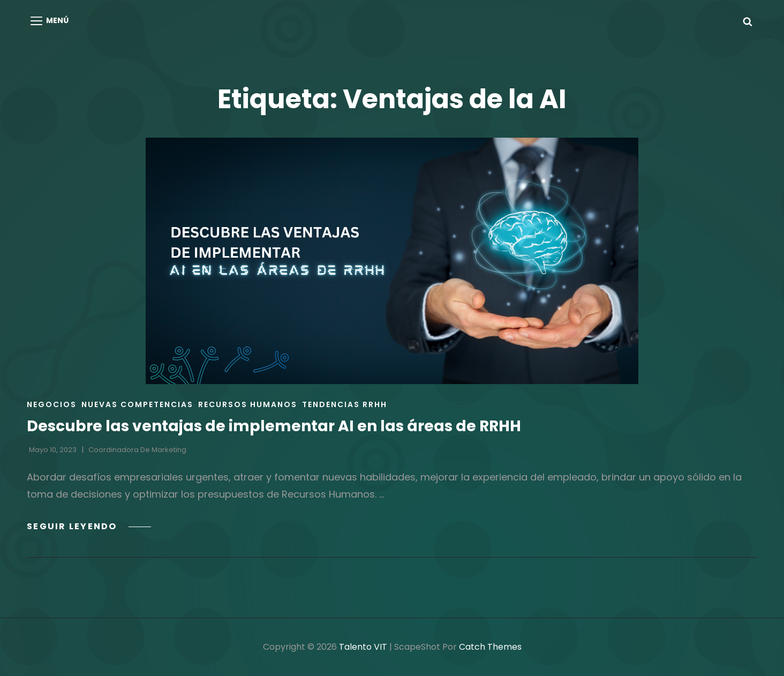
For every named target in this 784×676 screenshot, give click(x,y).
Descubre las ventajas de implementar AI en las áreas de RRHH (274, 426)
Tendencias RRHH (345, 404)
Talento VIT (363, 647)
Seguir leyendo (89, 526)
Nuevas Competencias (137, 404)
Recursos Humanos (248, 404)
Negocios (52, 404)
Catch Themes (490, 647)
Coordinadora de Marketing (137, 450)
